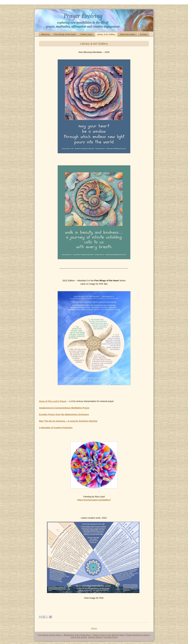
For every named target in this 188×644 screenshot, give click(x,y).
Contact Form (111, 637)
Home (94, 628)
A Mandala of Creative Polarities (56, 428)
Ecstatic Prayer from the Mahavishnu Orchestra (64, 414)
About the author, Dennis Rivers (86, 637)
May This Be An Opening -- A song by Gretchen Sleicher (68, 421)
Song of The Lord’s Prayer (53, 401)
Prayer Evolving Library (137, 635)
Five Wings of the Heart (65, 34)
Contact (143, 34)
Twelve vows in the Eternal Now (108, 635)
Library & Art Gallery (106, 34)
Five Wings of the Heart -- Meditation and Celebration (64, 635)
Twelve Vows (86, 34)
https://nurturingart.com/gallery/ (94, 500)
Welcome (45, 34)
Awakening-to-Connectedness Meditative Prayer (64, 408)
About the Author (128, 34)
